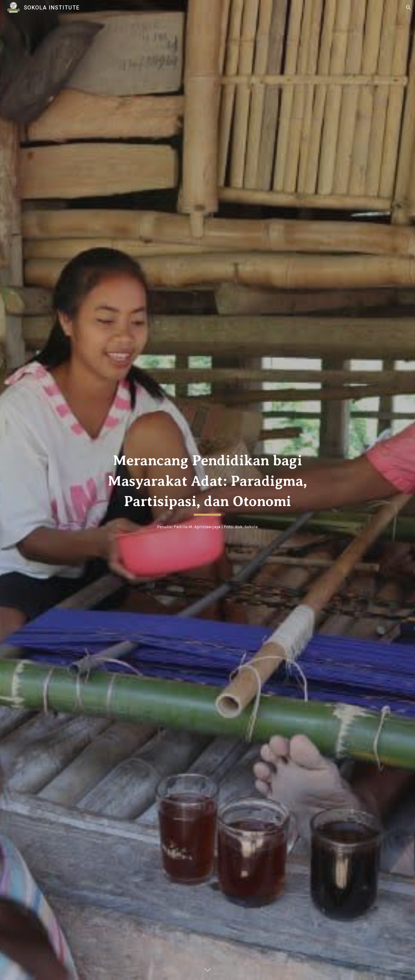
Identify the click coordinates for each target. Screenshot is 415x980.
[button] (409, 8)
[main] (207, 483)
